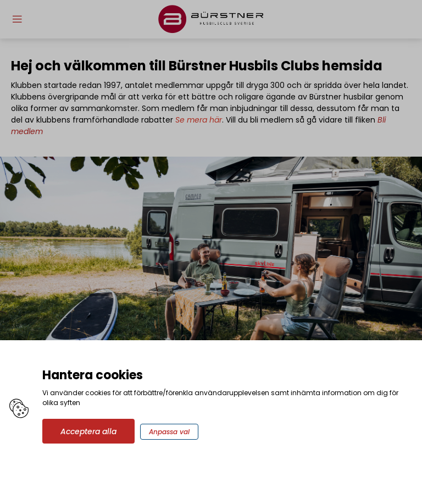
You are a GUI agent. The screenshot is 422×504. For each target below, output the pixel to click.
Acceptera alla (88, 431)
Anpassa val (169, 432)
